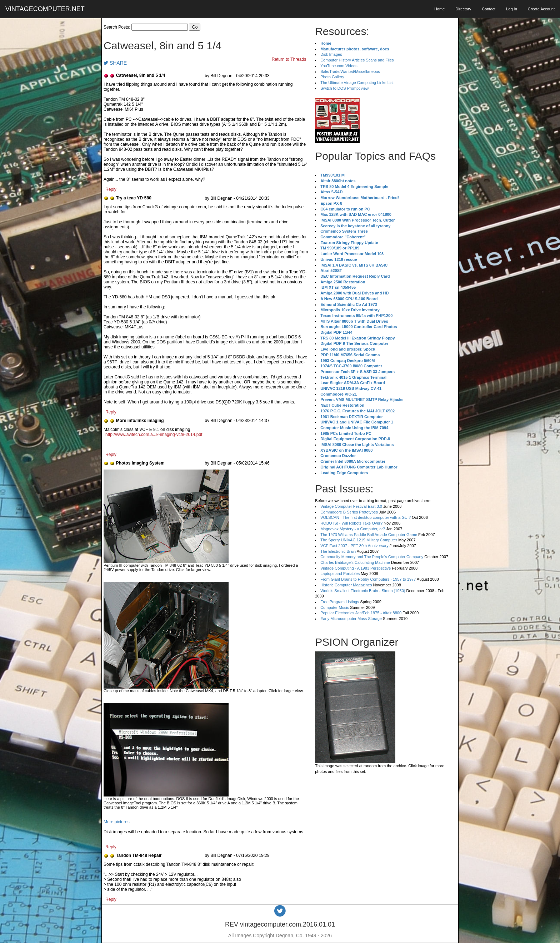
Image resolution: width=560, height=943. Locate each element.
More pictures (117, 822)
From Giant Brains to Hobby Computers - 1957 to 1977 (368, 579)
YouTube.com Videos (339, 66)
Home (439, 9)
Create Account (541, 9)
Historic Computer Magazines (346, 585)
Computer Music (335, 607)
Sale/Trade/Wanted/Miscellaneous (350, 71)
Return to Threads (289, 59)
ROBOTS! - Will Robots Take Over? (351, 523)
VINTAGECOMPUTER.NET (45, 9)
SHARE (115, 63)
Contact (489, 9)
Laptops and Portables (340, 574)
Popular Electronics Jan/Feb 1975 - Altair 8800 (361, 613)
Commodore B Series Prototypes (349, 512)
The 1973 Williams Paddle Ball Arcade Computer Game (369, 535)
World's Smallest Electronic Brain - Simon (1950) (363, 591)
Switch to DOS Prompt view (344, 88)
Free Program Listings (340, 602)
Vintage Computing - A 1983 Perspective (356, 568)
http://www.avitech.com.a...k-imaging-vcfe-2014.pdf (154, 435)
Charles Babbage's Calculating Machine (355, 562)
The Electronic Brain (338, 551)
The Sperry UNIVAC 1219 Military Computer (359, 540)
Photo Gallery (332, 77)
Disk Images (331, 54)
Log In (512, 9)
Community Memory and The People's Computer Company (372, 557)
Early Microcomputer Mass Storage (351, 619)
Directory (463, 9)
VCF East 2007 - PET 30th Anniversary (354, 546)
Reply (111, 189)
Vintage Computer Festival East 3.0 (351, 506)
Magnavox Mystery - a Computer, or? (353, 529)
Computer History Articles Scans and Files (357, 60)
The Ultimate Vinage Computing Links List (357, 83)
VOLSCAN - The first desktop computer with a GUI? (366, 517)
